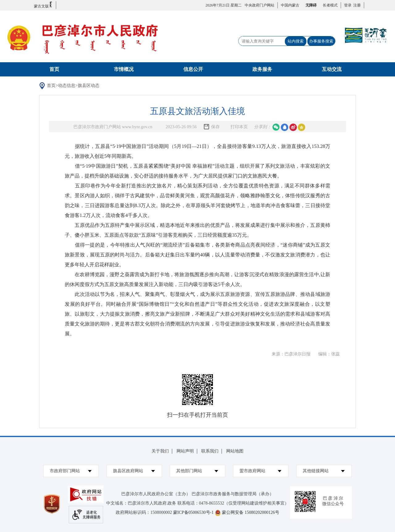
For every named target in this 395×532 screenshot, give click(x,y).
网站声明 (185, 451)
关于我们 (160, 451)
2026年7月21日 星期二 (224, 5)
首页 (54, 69)
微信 (276, 127)
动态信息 (67, 86)
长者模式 (330, 5)
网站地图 (235, 451)
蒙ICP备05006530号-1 (193, 512)
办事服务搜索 (321, 41)
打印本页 (239, 127)
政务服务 (262, 69)
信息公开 (193, 69)
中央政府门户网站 (260, 5)
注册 (356, 5)
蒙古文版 (43, 5)
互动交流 (332, 69)
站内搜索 (296, 41)
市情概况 (124, 69)
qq (285, 127)
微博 (293, 127)
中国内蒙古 (290, 5)
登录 (348, 5)
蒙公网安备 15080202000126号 (251, 512)
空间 (301, 127)
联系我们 (210, 451)
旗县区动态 (89, 86)
